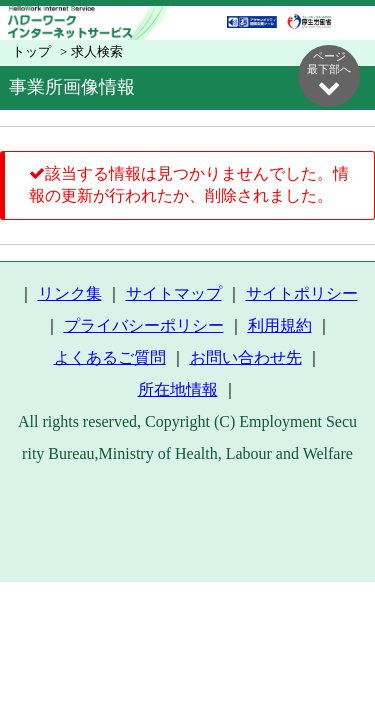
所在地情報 (178, 389)
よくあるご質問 (110, 357)
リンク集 (70, 293)
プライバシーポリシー (144, 325)
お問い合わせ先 (246, 357)
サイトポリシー (302, 293)
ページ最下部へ (329, 74)
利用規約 (280, 325)
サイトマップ (174, 293)
